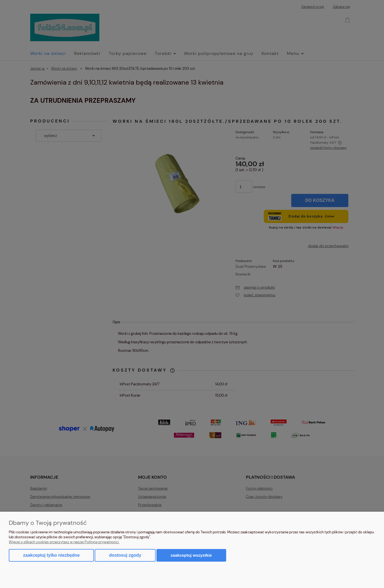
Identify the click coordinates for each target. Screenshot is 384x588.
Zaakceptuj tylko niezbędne (51, 555)
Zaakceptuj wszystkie (191, 555)
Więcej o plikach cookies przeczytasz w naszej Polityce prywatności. (64, 542)
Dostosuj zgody (125, 555)
